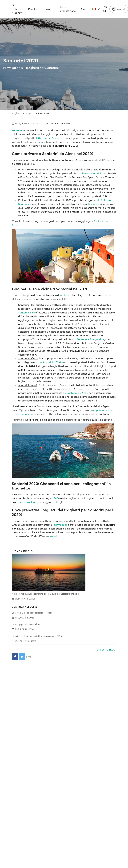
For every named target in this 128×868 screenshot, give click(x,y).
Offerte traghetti (18, 9)
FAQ (56, 498)
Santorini (17, 130)
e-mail (53, 536)
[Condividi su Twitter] (22, 657)
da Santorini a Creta (51, 362)
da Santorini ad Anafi (75, 393)
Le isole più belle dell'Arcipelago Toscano (33, 613)
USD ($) (104, 9)
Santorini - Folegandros (91, 339)
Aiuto (84, 9)
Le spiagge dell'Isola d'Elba (26, 624)
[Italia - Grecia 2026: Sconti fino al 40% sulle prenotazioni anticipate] (64, 572)
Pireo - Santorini (91, 173)
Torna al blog (106, 650)
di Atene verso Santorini (49, 138)
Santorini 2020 (43, 113)
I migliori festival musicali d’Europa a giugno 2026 (37, 636)
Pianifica (33, 9)
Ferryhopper (60, 525)
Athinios (65, 295)
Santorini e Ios (26, 313)
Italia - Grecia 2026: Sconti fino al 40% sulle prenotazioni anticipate (46, 594)
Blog (28, 113)
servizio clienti (28, 502)
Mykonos (93, 204)
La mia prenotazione (68, 9)
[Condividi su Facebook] (15, 657)
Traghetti (16, 113)
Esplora (48, 9)
